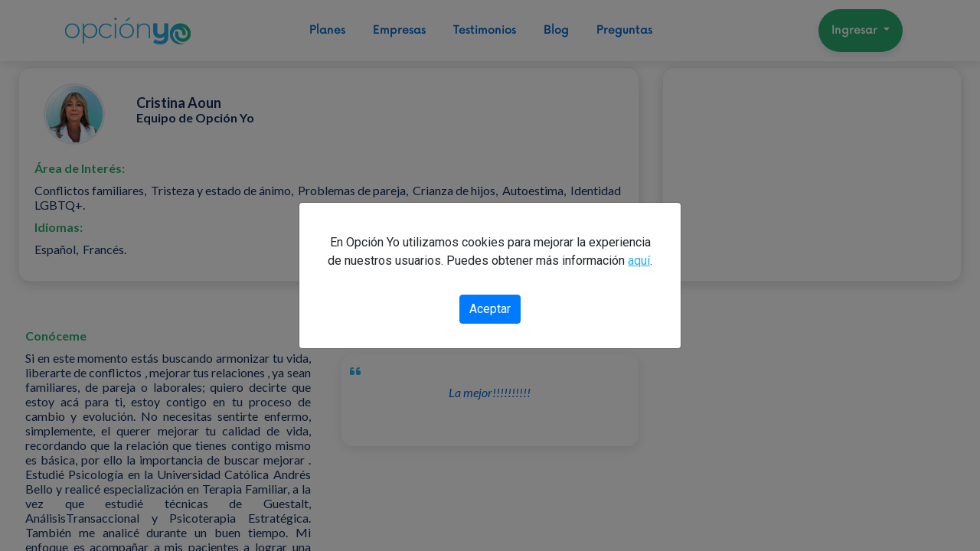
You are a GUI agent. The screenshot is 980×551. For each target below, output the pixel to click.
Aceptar (490, 309)
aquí (639, 261)
